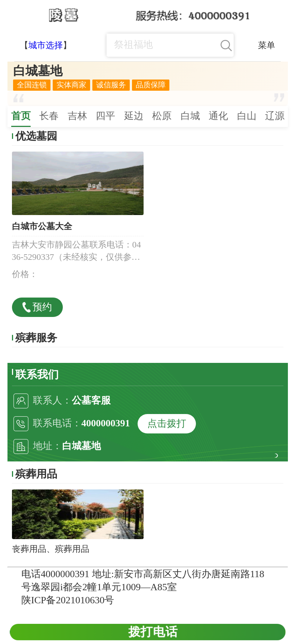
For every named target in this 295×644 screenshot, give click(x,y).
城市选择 (46, 45)
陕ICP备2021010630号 (68, 600)
